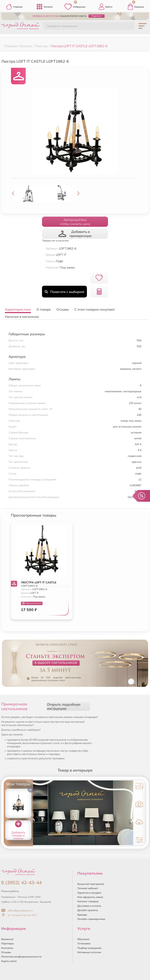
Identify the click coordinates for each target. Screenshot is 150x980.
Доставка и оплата (89, 906)
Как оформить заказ (90, 897)
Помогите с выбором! (64, 292)
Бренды (82, 915)
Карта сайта (9, 961)
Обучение (83, 939)
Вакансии (7, 939)
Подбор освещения (89, 948)
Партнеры (8, 943)
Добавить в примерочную (75, 234)
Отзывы (6, 952)
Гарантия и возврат (89, 893)
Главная (14, 7)
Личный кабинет (88, 888)
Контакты (7, 948)
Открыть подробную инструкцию (64, 706)
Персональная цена (32, 603)
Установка (84, 943)
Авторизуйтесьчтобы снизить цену (75, 222)
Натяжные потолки (89, 952)
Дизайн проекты (88, 910)
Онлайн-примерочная (91, 919)
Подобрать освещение (62, 26)
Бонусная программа (91, 884)
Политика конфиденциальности (21, 956)
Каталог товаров (88, 901)
